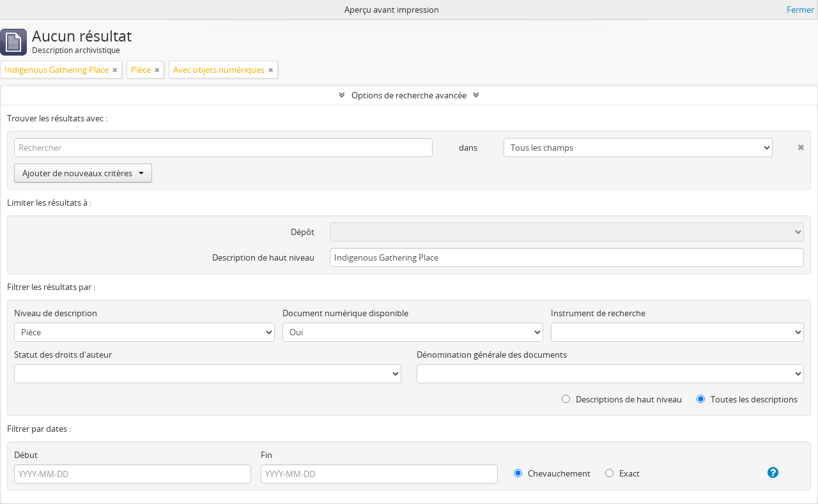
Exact (622, 473)
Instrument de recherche (598, 313)
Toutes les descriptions (747, 399)
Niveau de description (56, 313)
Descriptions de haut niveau (622, 399)
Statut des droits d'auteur (63, 355)
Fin (266, 455)
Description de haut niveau (263, 257)
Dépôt (303, 232)
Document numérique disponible (345, 313)
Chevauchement (552, 473)
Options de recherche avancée (409, 95)
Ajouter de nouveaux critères (83, 173)
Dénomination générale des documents (492, 355)
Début (26, 455)
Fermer (800, 10)
